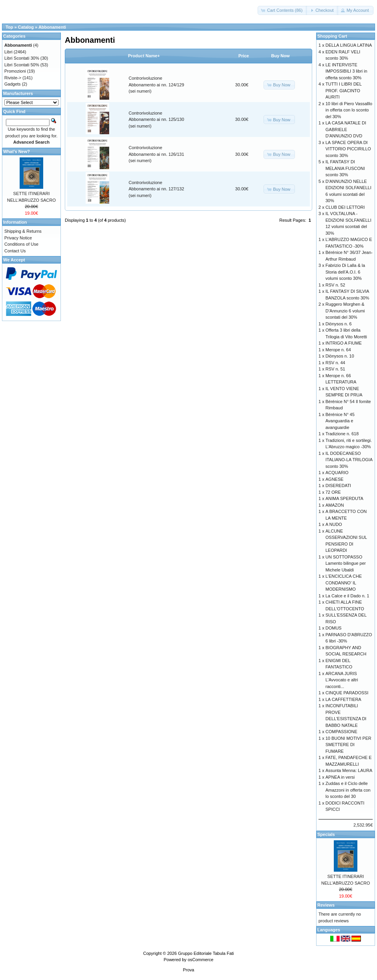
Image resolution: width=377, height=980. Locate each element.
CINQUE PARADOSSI (347, 693)
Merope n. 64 (338, 350)
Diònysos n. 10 (340, 356)
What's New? (16, 151)
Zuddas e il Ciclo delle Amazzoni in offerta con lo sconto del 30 (348, 790)
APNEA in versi (340, 777)
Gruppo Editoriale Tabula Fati (206, 953)
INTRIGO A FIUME (344, 343)
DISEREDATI (338, 485)
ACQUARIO (337, 473)
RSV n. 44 (335, 363)
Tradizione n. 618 (342, 434)
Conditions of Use (21, 244)
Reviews (326, 905)
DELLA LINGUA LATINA (349, 45)
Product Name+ (144, 56)
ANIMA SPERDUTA (344, 498)
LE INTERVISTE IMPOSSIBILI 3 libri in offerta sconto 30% (346, 71)
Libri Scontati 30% (22, 58)
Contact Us (15, 251)
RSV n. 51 (335, 369)
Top (9, 27)
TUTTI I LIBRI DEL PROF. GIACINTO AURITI (344, 90)
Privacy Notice (18, 238)
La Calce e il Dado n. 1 (347, 596)
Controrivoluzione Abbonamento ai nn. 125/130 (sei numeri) (156, 120)
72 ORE (333, 492)
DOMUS (334, 628)
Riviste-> (13, 78)
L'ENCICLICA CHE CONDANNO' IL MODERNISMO (344, 583)
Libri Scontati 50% (22, 65)
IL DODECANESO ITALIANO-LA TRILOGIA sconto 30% (349, 460)
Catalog (26, 27)
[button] (283, 10)
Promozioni (15, 71)
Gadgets (13, 84)
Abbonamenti (52, 27)
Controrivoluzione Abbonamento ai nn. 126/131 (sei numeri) (156, 154)
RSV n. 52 (335, 285)
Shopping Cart (332, 36)
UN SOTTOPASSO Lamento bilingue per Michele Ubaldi (346, 563)
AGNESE (335, 479)
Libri (8, 52)
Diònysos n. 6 (339, 324)
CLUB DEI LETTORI (345, 207)
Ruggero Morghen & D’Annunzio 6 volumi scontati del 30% (345, 311)
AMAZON (335, 505)
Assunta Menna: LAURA (349, 770)
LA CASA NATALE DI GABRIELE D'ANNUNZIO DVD (346, 129)
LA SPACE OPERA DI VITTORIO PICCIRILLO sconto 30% (348, 149)
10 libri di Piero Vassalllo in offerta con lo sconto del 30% (349, 110)
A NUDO (334, 524)
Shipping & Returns (23, 231)
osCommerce (200, 960)
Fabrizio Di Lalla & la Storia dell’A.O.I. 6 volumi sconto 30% (345, 272)
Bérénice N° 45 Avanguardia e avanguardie (340, 421)
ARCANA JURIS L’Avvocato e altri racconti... (342, 680)
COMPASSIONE (341, 732)
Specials (326, 834)
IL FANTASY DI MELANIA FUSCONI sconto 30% (345, 168)
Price (244, 56)
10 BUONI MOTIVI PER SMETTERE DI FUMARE (349, 745)
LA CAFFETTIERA (343, 699)
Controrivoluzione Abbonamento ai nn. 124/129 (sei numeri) (156, 85)
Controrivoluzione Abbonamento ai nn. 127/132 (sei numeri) (156, 189)
